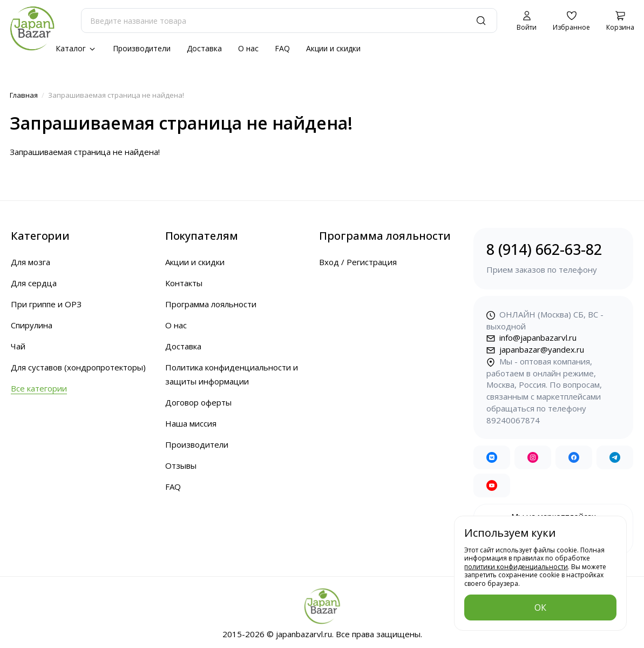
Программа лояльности (211, 304)
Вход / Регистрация (358, 262)
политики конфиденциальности (516, 567)
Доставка (204, 48)
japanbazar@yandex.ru (535, 349)
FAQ (282, 48)
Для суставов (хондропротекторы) (78, 367)
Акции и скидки (333, 48)
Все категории (39, 388)
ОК (540, 607)
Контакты (184, 283)
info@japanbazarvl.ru (531, 337)
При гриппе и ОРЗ (46, 304)
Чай (18, 346)
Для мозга (30, 262)
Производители (142, 48)
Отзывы (181, 465)
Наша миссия (191, 423)
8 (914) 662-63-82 (553, 258)
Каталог (76, 48)
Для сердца (34, 283)
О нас (248, 48)
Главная (24, 95)
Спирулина (32, 325)
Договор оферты (198, 402)
